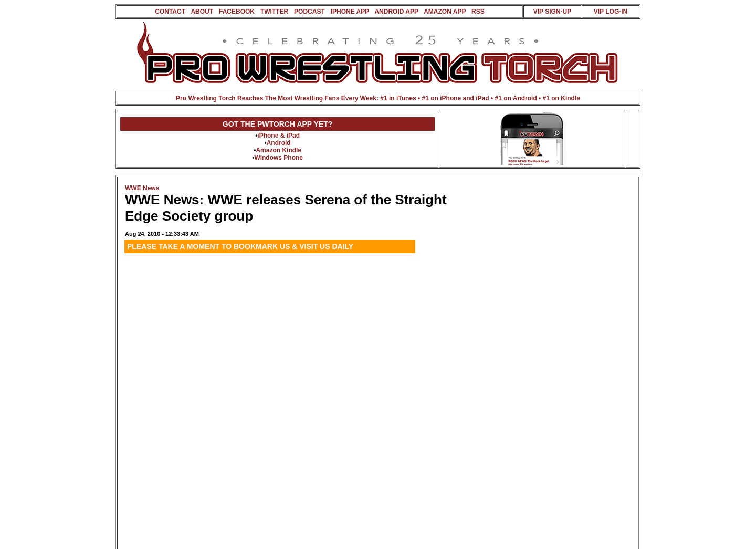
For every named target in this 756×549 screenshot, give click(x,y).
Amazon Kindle (279, 150)
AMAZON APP (445, 12)
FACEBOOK (237, 12)
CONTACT (170, 12)
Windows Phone (279, 158)
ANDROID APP (396, 12)
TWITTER (274, 12)
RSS (478, 12)
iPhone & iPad (279, 136)
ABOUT (202, 12)
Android (279, 143)
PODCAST (309, 12)
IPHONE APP (350, 12)
